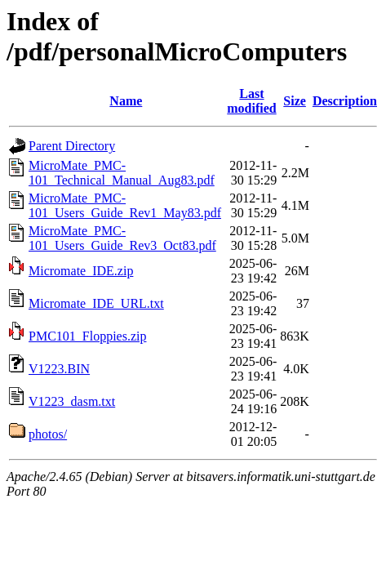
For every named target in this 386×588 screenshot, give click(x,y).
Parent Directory (72, 146)
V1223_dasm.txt (72, 401)
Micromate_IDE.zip (81, 271)
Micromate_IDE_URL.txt (96, 303)
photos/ (48, 434)
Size (295, 101)
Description (345, 101)
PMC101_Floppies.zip (87, 336)
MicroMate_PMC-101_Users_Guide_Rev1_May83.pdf (125, 205)
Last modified (251, 101)
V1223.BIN (59, 369)
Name (126, 101)
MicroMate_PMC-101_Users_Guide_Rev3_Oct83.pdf (122, 238)
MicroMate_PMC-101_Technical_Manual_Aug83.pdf (122, 173)
